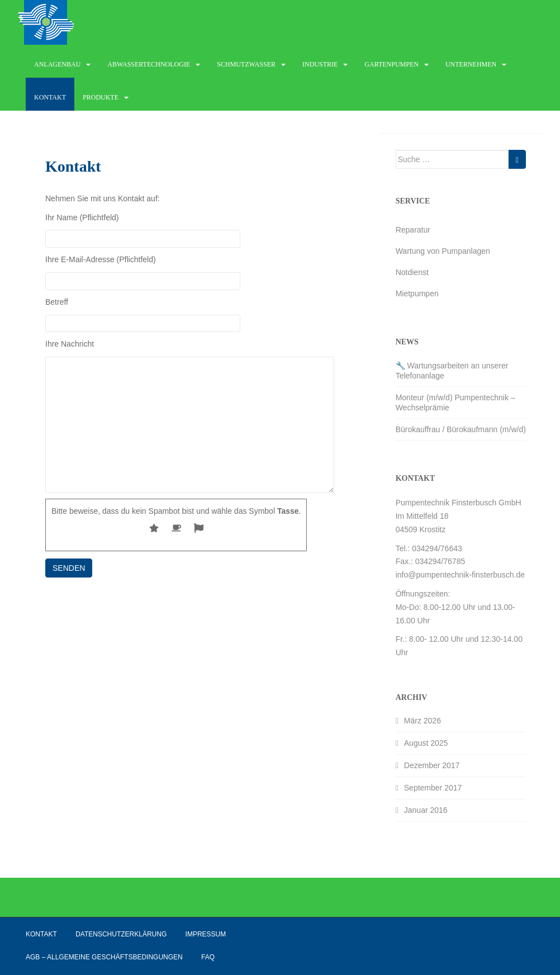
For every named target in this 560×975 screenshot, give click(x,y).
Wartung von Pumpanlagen (443, 251)
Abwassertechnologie (149, 64)
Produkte (101, 97)
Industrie (320, 64)
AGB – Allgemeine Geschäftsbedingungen (104, 957)
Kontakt (50, 97)
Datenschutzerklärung (121, 934)
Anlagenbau (57, 64)
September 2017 (433, 788)
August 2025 (426, 743)
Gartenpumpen (391, 64)
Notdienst (412, 272)
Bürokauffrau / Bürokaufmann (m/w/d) (461, 429)
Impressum (206, 934)
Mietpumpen (417, 294)
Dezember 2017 (432, 765)
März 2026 (423, 721)
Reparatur (413, 230)
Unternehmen (471, 64)
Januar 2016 (426, 810)
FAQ (208, 957)
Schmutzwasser (246, 64)
